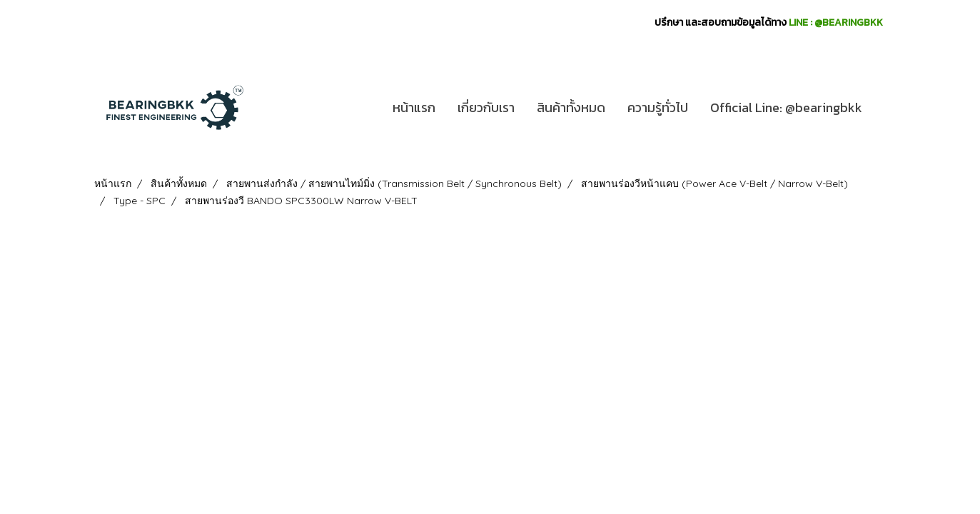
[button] (886, 108)
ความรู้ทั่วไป (658, 107)
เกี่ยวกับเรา (486, 107)
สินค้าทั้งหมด (571, 107)
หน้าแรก (414, 107)
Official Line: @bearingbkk (786, 107)
